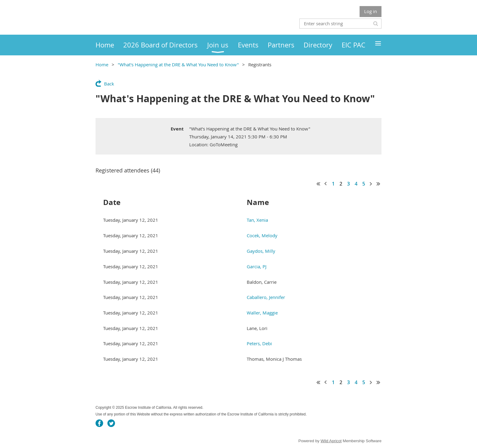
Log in (371, 11)
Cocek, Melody (262, 235)
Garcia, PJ (257, 266)
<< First (319, 184)
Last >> (378, 184)
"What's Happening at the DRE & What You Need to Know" (178, 64)
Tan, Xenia (257, 220)
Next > (371, 184)
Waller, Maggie (262, 313)
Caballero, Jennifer (266, 297)
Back (109, 84)
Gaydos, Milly (261, 251)
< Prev (326, 184)
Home (102, 64)
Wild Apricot (331, 441)
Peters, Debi (259, 343)
